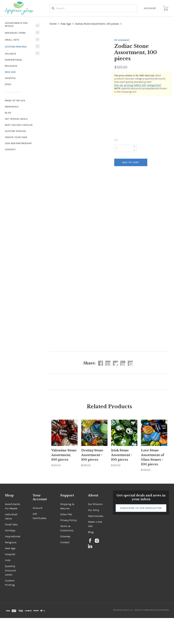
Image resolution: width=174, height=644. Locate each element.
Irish (8, 84)
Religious (11, 66)
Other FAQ (66, 514)
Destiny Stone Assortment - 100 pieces (92, 455)
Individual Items (15, 33)
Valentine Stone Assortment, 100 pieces (64, 455)
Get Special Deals (16, 119)
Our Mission (95, 504)
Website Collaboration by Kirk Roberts (152, 610)
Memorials (12, 107)
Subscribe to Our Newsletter (141, 508)
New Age (10, 72)
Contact (10, 149)
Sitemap (65, 536)
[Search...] (93, 8)
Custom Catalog (16, 131)
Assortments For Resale (16, 24)
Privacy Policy (68, 520)
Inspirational (14, 60)
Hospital (10, 78)
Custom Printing (16, 47)
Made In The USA (15, 101)
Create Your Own (16, 137)
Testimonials (96, 516)
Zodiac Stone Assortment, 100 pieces (97, 24)
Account (150, 8)
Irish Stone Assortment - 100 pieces (122, 455)
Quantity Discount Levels (10, 570)
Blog (8, 113)
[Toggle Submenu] (37, 46)
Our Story (94, 510)
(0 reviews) (122, 40)
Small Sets (12, 40)
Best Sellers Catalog (19, 125)
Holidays (11, 54)
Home (53, 24)
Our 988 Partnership (18, 143)
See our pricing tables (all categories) (138, 85)
